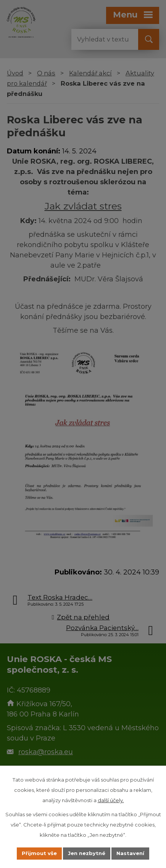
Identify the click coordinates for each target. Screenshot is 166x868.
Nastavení (130, 853)
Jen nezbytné (87, 853)
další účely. (111, 800)
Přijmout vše (39, 853)
